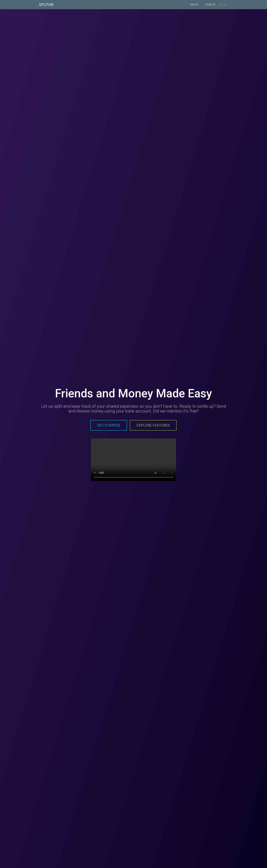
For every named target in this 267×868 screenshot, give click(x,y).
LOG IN (222, 5)
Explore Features (153, 425)
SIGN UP (210, 5)
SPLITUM (46, 5)
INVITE (194, 5)
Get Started (109, 425)
